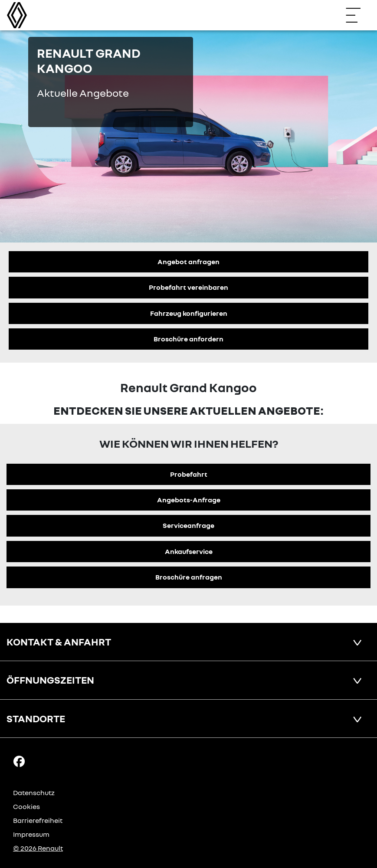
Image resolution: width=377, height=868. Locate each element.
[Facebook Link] (19, 761)
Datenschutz (34, 793)
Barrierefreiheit (38, 820)
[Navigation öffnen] (357, 15)
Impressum (31, 834)
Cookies (26, 806)
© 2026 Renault (38, 848)
